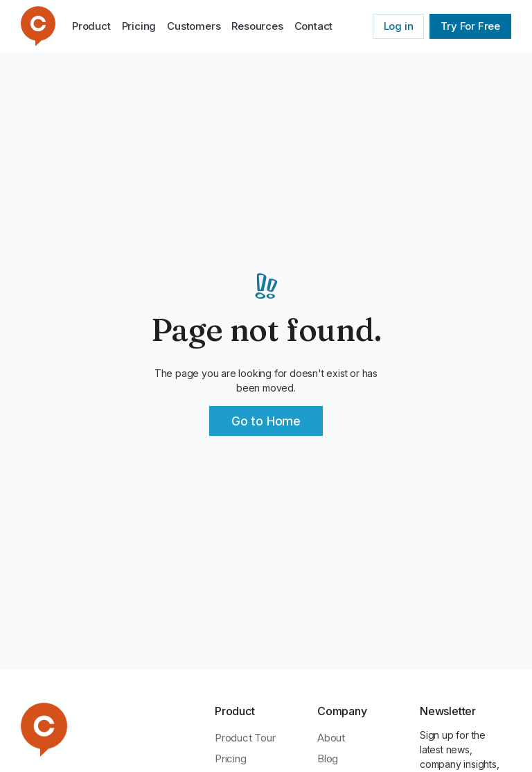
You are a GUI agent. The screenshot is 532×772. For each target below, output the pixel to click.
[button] (257, 26)
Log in (399, 26)
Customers (194, 26)
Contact (314, 26)
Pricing (139, 26)
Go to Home (266, 421)
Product (91, 26)
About (331, 738)
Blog (328, 758)
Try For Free (470, 26)
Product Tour (245, 738)
